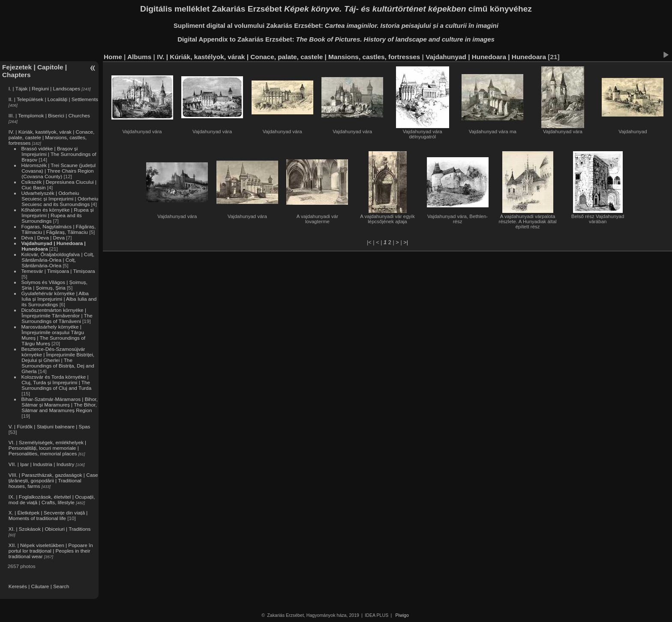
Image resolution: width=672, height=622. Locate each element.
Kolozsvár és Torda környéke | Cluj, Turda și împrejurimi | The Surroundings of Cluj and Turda (56, 382)
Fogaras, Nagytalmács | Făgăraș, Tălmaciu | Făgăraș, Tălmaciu (58, 229)
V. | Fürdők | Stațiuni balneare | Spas (49, 426)
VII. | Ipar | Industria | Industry (42, 464)
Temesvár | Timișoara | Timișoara (58, 271)
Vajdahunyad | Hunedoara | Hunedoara (486, 57)
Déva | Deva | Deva (43, 238)
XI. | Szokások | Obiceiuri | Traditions (50, 529)
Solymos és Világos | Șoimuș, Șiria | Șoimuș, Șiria (54, 285)
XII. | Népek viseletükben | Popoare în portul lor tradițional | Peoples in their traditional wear (51, 551)
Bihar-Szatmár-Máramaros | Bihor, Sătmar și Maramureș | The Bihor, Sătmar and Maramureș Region (59, 405)
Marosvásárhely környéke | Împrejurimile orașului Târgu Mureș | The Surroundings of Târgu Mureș (53, 335)
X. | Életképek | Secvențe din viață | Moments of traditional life (48, 515)
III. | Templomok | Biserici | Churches (49, 115)
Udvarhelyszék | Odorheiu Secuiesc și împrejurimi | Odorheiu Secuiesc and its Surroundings (60, 199)
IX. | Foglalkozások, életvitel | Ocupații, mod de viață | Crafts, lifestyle (52, 499)
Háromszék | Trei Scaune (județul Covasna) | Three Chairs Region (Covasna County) (58, 171)
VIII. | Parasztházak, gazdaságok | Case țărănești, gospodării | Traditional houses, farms (53, 480)
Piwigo (402, 615)
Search (61, 586)
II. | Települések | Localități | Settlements (53, 99)
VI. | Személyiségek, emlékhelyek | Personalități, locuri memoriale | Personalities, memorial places (47, 448)
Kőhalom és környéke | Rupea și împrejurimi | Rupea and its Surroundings (57, 215)
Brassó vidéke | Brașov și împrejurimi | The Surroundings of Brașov (58, 154)
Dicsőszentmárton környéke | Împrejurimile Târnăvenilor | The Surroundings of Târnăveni (57, 315)
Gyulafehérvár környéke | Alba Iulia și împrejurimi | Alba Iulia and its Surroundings (59, 299)
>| (406, 242)
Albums (139, 57)
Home (113, 57)
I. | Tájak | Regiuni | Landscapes (44, 88)
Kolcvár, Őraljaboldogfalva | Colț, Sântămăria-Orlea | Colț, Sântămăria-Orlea (57, 260)
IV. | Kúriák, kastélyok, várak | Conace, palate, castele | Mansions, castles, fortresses (52, 137)
